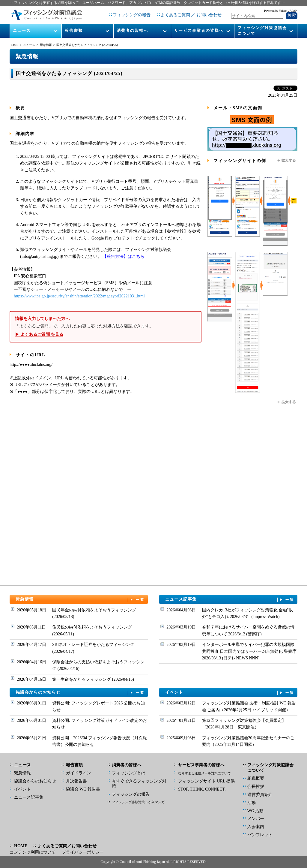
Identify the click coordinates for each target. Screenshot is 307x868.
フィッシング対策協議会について (262, 30)
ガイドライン (79, 773)
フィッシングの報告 (132, 15)
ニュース (22, 30)
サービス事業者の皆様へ (199, 30)
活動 (252, 803)
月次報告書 (76, 781)
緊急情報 (46, 45)
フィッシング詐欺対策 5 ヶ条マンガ (138, 802)
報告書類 (74, 30)
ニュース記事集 (230, 600)
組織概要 (256, 778)
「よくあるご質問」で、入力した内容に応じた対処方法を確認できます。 (106, 327)
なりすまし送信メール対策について (204, 773)
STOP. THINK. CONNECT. (202, 789)
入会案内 (256, 827)
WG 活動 (256, 811)
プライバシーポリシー (83, 852)
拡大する (287, 161)
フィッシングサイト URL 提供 (206, 781)
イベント (230, 693)
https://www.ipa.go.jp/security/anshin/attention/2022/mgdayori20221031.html (79, 296)
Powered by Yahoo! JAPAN (281, 11)
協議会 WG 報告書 (83, 789)
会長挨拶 (256, 787)
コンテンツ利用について (33, 852)
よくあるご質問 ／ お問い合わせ (191, 15)
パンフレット (260, 835)
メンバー (256, 819)
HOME (14, 45)
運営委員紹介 (260, 795)
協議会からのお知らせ (80, 693)
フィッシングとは (129, 773)
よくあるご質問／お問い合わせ (67, 846)
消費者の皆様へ (132, 30)
